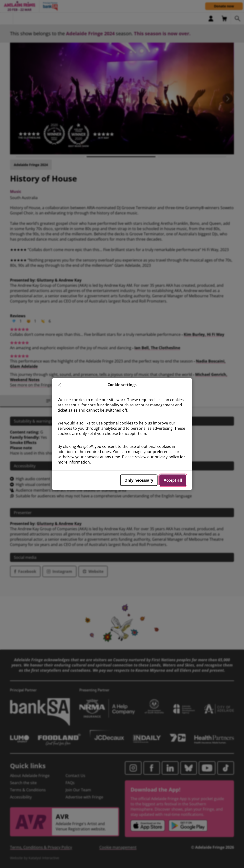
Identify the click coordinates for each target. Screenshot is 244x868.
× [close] (59, 385)
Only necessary (139, 480)
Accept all (173, 480)
